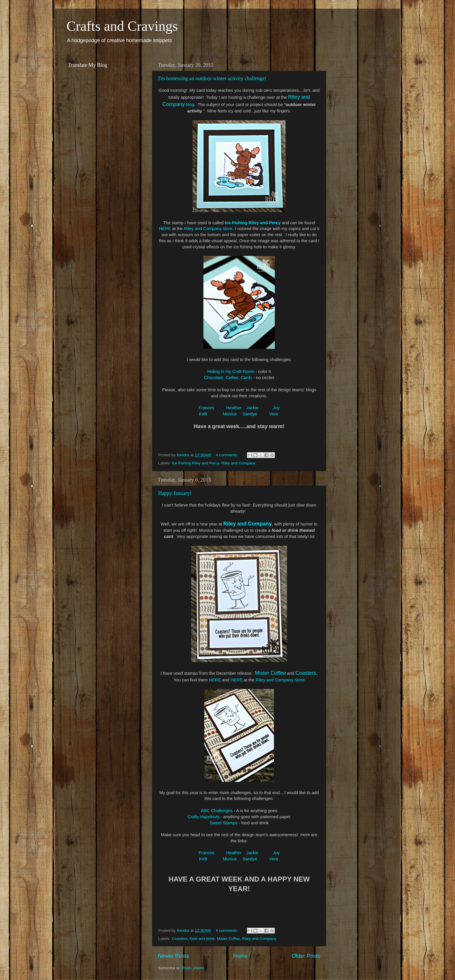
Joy (276, 408)
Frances (207, 408)
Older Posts (306, 956)
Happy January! (175, 493)
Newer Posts (173, 956)
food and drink (202, 939)
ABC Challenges (217, 811)
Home (240, 956)
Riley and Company (238, 463)
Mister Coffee (228, 939)
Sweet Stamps (224, 823)
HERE (165, 229)
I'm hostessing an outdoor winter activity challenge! (212, 78)
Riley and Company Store (280, 680)
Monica (230, 414)
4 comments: (228, 455)
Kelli (204, 414)
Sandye (250, 414)
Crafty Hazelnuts (204, 817)
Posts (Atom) (193, 968)
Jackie (252, 408)
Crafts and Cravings (122, 26)
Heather (234, 408)
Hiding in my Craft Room (231, 371)
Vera (273, 414)
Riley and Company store (208, 229)
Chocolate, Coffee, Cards (228, 378)
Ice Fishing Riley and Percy (253, 223)
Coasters (180, 939)
